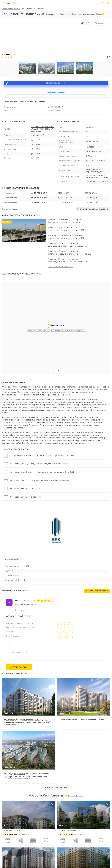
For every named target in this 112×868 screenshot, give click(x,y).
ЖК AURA (8, 826)
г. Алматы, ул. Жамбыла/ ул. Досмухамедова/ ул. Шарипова (43, 129)
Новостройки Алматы (11, 8)
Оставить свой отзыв (97, 591)
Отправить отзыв (20, 667)
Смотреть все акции (56, 788)
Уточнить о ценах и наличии (93, 209)
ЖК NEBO (63, 826)
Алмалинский (38, 135)
